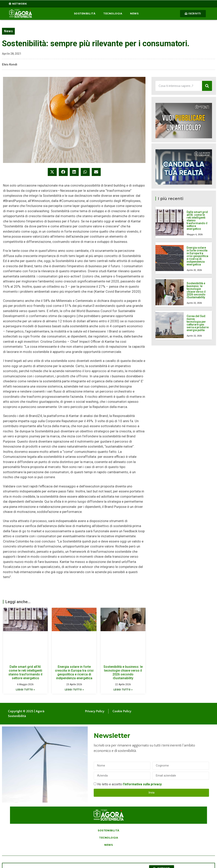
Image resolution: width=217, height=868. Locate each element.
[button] (52, 172)
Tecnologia (113, 14)
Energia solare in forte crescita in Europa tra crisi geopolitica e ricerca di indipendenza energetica (74, 673)
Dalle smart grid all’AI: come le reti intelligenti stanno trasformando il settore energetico (25, 673)
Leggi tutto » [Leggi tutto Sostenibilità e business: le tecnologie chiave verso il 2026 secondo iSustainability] (123, 690)
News (134, 14)
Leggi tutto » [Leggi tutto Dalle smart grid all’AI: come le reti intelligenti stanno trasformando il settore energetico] (25, 690)
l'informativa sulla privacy (142, 784)
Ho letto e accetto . (130, 784)
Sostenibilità (85, 14)
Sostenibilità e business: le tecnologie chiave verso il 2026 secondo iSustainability (123, 673)
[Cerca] (207, 86)
